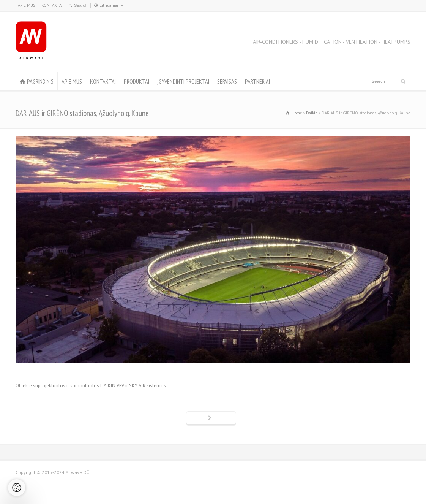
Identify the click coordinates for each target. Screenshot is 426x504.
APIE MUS (27, 5)
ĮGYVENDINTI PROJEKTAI (183, 81)
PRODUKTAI (136, 81)
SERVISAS (227, 81)
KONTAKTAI (52, 5)
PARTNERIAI (257, 81)
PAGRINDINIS (40, 81)
